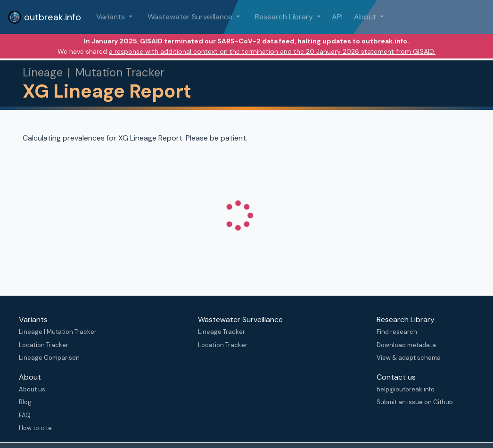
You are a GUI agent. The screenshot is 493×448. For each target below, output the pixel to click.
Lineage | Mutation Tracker (58, 332)
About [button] (366, 17)
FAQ (25, 415)
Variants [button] (111, 17)
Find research (397, 332)
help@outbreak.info (406, 389)
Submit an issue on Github (415, 402)
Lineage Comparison (49, 358)
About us (32, 389)
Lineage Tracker (222, 332)
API (337, 17)
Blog (25, 402)
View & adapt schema (409, 358)
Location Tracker (44, 345)
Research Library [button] (285, 17)
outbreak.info (44, 17)
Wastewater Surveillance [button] (191, 17)
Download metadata (406, 345)
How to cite (35, 428)
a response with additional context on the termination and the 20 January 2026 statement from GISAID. (272, 51)
